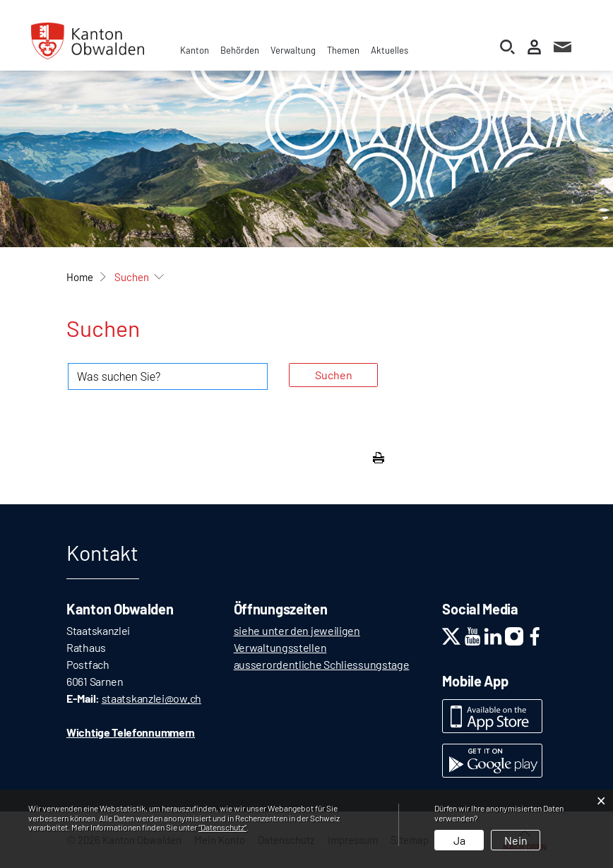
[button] (132, 277)
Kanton (195, 50)
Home (80, 277)
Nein (516, 840)
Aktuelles (389, 50)
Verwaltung (293, 50)
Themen (343, 50)
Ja (459, 840)
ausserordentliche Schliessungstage (322, 664)
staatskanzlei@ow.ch (151, 698)
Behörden (240, 50)
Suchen (334, 375)
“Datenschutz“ (222, 827)
